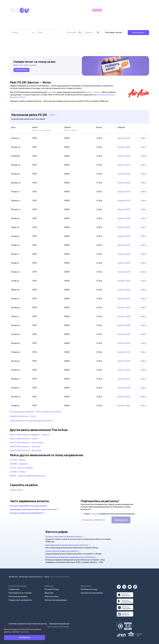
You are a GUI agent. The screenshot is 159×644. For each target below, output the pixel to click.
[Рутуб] (135, 586)
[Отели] (97, 10)
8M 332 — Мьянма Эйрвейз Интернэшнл (28, 476)
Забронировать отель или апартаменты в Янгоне (31, 421)
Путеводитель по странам (20, 593)
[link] (21, 70)
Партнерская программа (92, 593)
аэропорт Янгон (18, 97)
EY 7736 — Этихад (18, 460)
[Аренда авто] (131, 10)
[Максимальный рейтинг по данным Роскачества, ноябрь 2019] (124, 626)
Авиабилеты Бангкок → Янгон (23, 416)
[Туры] (119, 10)
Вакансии (49, 593)
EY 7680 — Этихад (18, 472)
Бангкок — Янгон (92, 92)
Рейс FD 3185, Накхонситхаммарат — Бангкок (30, 435)
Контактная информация (56, 600)
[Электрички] (109, 10)
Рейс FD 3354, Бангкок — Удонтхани (26, 450)
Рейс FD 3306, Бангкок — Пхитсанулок (27, 443)
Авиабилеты (13, 577)
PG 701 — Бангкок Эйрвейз (21, 468)
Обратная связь (52, 596)
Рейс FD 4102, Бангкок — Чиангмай (25, 446)
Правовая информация (59, 624)
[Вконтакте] (124, 586)
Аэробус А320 (16, 490)
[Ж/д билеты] (73, 10)
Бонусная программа (18, 596)
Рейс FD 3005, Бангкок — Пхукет (24, 439)
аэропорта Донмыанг (106, 95)
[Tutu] (20, 10)
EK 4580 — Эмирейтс (19, 464)
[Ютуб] (130, 586)
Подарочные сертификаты (20, 600)
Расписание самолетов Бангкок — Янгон (34, 577)
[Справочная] (144, 10)
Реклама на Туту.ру (89, 589)
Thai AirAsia (52, 92)
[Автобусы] (86, 10)
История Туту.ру (52, 589)
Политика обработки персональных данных (28, 624)
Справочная (14, 589)
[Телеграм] (119, 586)
